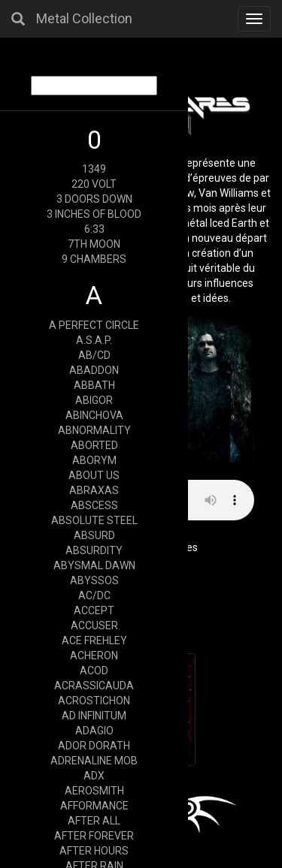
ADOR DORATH (94, 746)
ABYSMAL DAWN (94, 565)
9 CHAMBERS (94, 259)
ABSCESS (94, 505)
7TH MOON (94, 244)
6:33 (94, 229)
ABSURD (94, 535)
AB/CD (94, 355)
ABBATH (94, 385)
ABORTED (94, 445)
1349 (94, 169)
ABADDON (94, 370)
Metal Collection (84, 18)
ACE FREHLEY (94, 640)
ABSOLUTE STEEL (94, 520)
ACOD (94, 671)
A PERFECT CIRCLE (94, 325)
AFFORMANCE (94, 806)
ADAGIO (94, 731)
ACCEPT (94, 610)
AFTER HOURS (94, 851)
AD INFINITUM (94, 716)
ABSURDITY (94, 550)
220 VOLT (94, 184)
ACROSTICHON (94, 701)
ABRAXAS (94, 490)
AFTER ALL (94, 821)
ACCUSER (94, 625)
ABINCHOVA (94, 415)
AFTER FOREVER (94, 836)
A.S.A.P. (94, 340)
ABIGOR (94, 400)
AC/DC (94, 595)
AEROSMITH (94, 791)
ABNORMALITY (94, 430)
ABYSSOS (94, 580)
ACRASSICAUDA (94, 686)
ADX (94, 776)
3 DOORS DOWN (94, 199)
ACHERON (94, 656)
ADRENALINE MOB (94, 761)
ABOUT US (94, 475)
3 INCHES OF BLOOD (94, 214)
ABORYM (94, 460)
